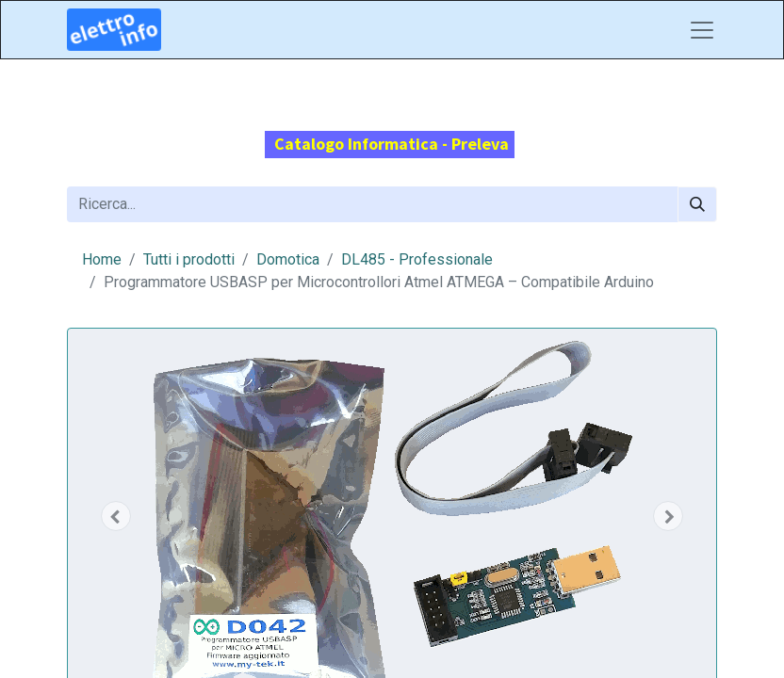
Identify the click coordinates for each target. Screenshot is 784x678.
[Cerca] (697, 204)
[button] (116, 516)
